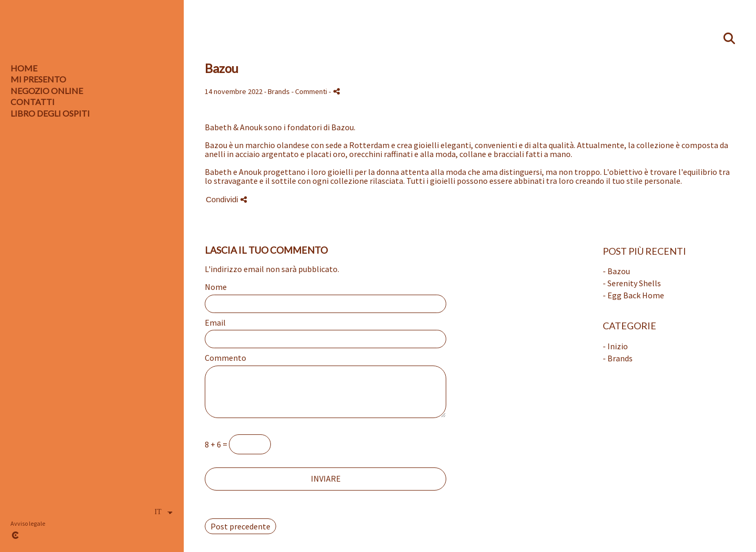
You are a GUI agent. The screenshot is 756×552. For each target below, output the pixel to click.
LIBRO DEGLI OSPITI (50, 113)
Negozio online (47, 91)
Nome (216, 287)
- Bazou (616, 271)
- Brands (618, 358)
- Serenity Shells (632, 283)
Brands (279, 91)
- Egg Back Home (633, 295)
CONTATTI (33, 102)
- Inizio (615, 346)
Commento (225, 358)
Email (215, 323)
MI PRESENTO (38, 79)
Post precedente (240, 526)
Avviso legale (28, 523)
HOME (24, 68)
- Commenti (310, 91)
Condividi (226, 199)
